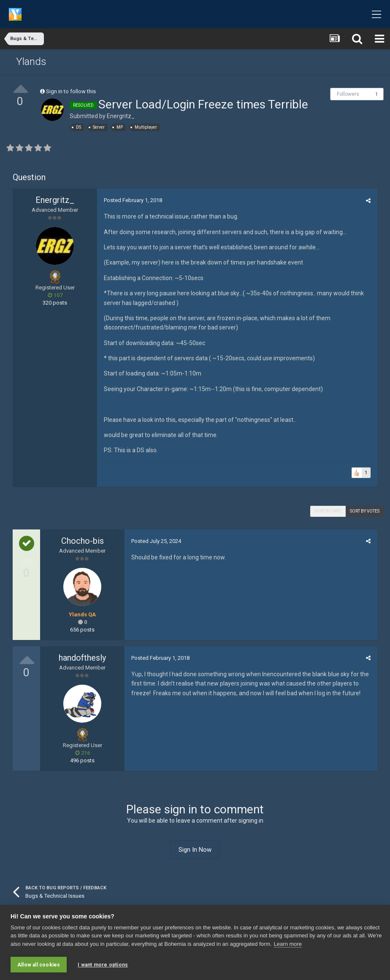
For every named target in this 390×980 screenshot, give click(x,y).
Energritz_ (121, 116)
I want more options (103, 965)
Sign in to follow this (71, 91)
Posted (133, 200)
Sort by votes (365, 511)
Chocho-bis (83, 541)
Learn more (288, 944)
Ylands (31, 62)
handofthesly (82, 658)
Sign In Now (195, 850)
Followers (348, 94)
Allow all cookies (39, 965)
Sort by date (328, 511)
